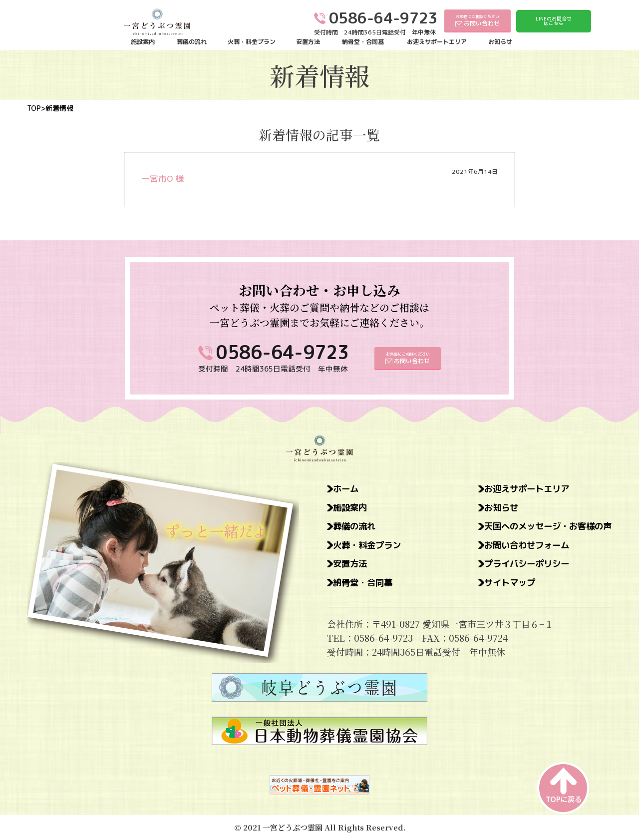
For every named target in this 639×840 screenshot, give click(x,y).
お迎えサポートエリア (437, 42)
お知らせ (500, 42)
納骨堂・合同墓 (363, 42)
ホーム (346, 489)
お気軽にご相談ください (478, 20)
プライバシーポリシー (522, 565)
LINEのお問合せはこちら (554, 21)
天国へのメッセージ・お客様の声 (544, 527)
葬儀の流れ (192, 42)
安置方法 (308, 42)
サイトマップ (504, 584)
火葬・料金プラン (252, 42)
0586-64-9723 (283, 352)
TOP (34, 108)
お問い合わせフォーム (522, 546)
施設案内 (143, 42)
